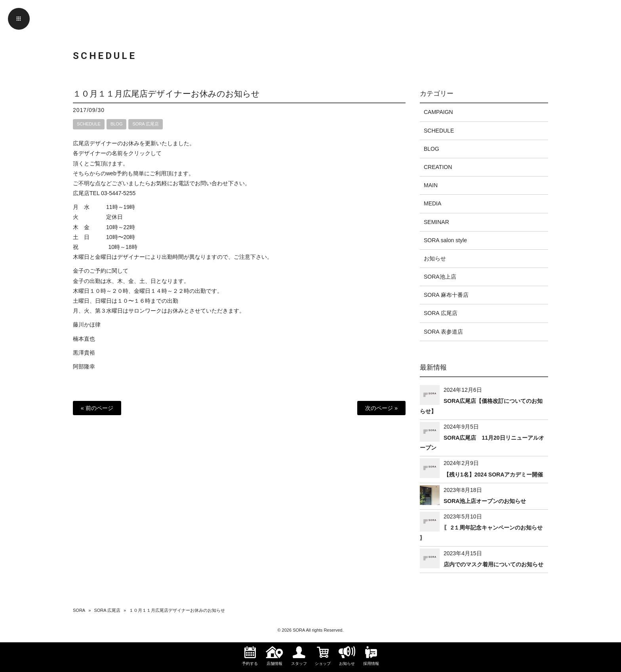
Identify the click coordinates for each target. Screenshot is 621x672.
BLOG (117, 124)
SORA (79, 610)
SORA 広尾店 (146, 124)
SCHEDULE (89, 124)
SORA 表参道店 (443, 332)
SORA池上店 (440, 277)
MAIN (431, 185)
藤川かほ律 (87, 325)
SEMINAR (436, 222)
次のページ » (381, 408)
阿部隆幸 (84, 366)
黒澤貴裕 (84, 353)
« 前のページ (97, 408)
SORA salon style (445, 240)
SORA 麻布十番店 (446, 295)
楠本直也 (84, 339)
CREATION (438, 167)
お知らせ (435, 258)
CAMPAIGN (438, 112)
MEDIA (432, 203)
